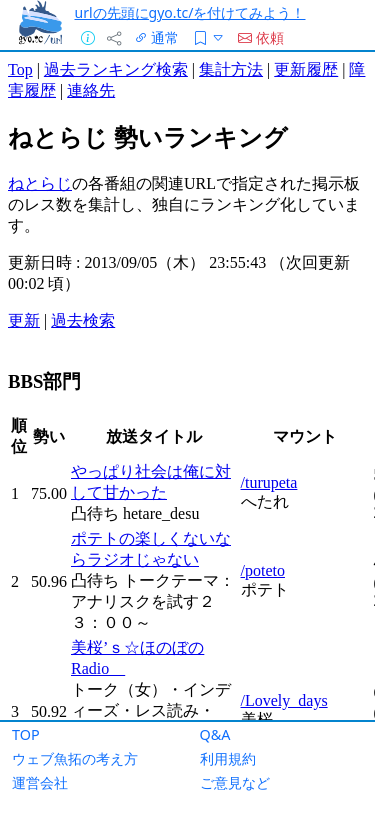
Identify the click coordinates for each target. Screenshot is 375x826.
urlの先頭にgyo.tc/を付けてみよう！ (190, 12)
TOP (26, 734)
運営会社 (40, 782)
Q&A (215, 734)
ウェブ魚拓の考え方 (75, 758)
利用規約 (228, 758)
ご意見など (235, 782)
